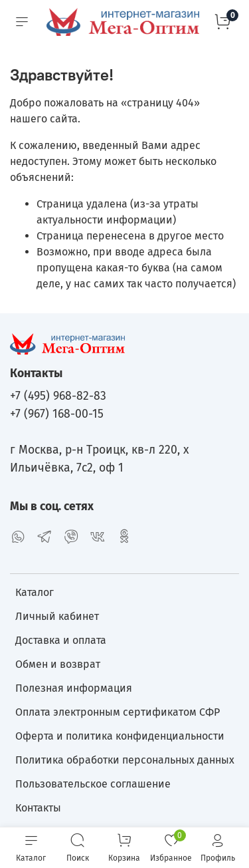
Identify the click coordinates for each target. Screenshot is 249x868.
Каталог (35, 592)
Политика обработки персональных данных (125, 760)
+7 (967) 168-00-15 (57, 414)
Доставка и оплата (61, 640)
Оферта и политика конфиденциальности (120, 736)
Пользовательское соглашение (93, 784)
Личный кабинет (57, 616)
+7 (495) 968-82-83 (58, 396)
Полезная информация (74, 688)
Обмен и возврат (58, 664)
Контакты (38, 808)
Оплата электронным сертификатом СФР (118, 712)
